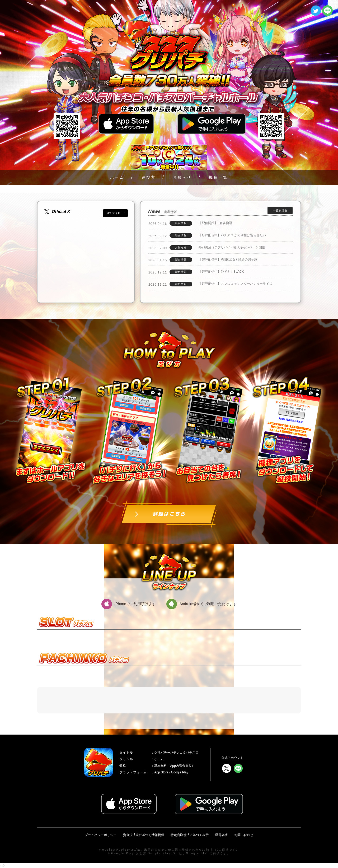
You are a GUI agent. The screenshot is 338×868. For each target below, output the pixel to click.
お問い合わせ (244, 835)
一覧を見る (280, 210)
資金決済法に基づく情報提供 (144, 835)
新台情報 (181, 223)
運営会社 (221, 835)
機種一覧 (218, 177)
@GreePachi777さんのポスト (72, 219)
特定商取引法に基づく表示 (190, 835)
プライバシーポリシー (101, 835)
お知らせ (182, 177)
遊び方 (149, 177)
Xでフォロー (115, 213)
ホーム (117, 177)
